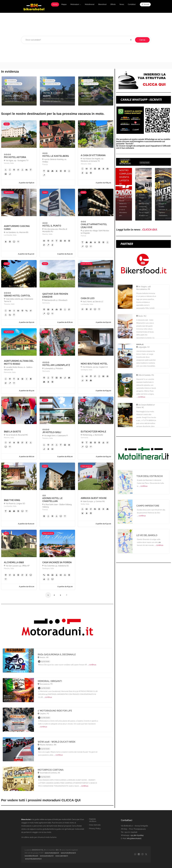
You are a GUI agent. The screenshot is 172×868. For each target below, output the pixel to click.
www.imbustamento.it (33, 859)
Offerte (113, 4)
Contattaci (132, 4)
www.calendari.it (62, 856)
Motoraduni (75, 4)
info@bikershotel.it (134, 838)
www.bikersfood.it (31, 856)
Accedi (145, 4)
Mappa (64, 4)
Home (55, 4)
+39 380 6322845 (137, 835)
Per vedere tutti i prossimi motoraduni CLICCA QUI (41, 800)
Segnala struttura (93, 820)
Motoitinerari (90, 4)
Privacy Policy (95, 829)
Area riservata (95, 825)
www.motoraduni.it (52, 853)
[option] (19, 91)
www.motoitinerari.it (68, 853)
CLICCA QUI (149, 230)
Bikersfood (102, 4)
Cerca (142, 40)
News (122, 4)
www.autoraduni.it (47, 856)
